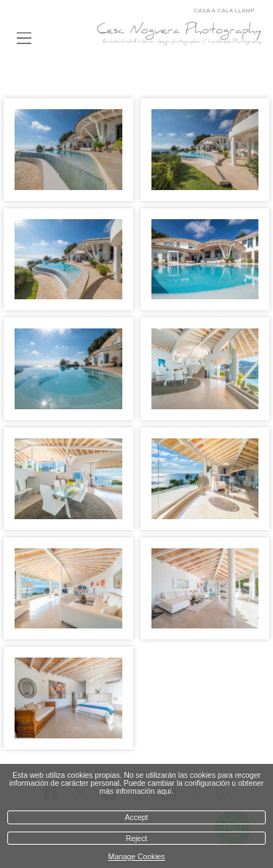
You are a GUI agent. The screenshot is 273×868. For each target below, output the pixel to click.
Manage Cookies (137, 857)
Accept (137, 817)
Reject (136, 839)
